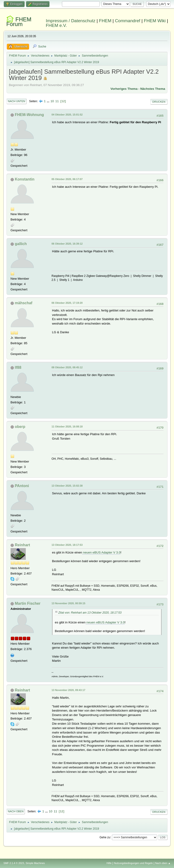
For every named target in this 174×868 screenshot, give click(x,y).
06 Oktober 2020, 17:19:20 (67, 303)
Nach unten (17, 101)
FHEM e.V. (56, 25)
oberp (20, 427)
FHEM (105, 21)
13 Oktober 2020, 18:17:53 (67, 545)
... (48, 101)
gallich (21, 244)
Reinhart (22, 545)
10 (52, 101)
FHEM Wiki (155, 21)
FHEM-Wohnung (29, 115)
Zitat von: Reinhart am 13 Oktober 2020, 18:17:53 (90, 613)
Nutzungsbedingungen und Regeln (133, 863)
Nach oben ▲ (163, 863)
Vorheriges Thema (124, 89)
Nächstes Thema (153, 89)
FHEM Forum (19, 22)
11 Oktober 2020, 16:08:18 (67, 427)
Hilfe (109, 863)
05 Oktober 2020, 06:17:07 (67, 179)
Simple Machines (35, 863)
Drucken (159, 102)
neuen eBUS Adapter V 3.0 (101, 552)
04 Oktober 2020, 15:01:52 (67, 115)
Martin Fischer (28, 603)
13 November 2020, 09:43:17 (68, 690)
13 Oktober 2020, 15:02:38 (67, 486)
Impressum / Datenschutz (71, 21)
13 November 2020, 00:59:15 (68, 603)
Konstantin (25, 179)
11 (57, 101)
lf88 (18, 367)
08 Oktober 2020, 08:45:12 (67, 367)
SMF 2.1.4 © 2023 (14, 863)
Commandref (128, 21)
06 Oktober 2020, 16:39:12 (67, 244)
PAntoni (22, 486)
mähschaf (24, 303)
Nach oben (16, 811)
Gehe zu (105, 837)
